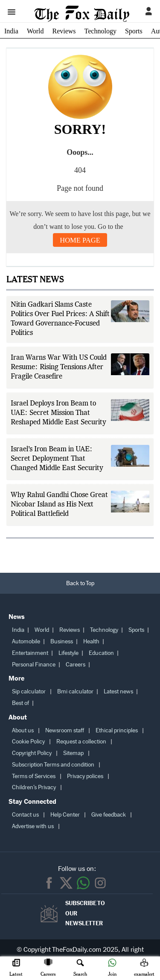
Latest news (118, 691)
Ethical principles (117, 730)
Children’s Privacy (34, 787)
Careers (76, 665)
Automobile (26, 641)
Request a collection (81, 742)
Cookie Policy (28, 742)
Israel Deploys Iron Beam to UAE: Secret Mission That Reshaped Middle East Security (58, 413)
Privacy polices (85, 776)
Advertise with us (33, 826)
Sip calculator (29, 691)
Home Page (80, 240)
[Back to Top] (80, 583)
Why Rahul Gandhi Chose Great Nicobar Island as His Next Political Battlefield (59, 505)
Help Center (65, 815)
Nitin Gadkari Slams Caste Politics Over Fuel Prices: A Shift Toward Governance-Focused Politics (60, 319)
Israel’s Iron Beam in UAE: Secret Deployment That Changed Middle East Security (57, 459)
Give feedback (109, 815)
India (11, 31)
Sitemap (73, 753)
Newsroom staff (65, 730)
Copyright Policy (32, 753)
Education (101, 653)
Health (91, 641)
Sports (134, 31)
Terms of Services (34, 776)
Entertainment (30, 653)
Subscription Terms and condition (53, 765)
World (35, 31)
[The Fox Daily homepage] (82, 18)
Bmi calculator (75, 691)
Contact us (25, 815)
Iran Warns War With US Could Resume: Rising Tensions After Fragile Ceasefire (59, 367)
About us (23, 730)
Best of (20, 703)
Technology (100, 31)
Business (62, 641)
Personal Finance (34, 665)
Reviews (64, 31)
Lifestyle (68, 653)
